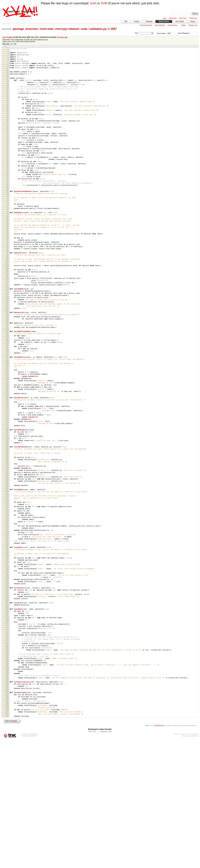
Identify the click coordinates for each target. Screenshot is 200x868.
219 (7, 601)
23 (8, 104)
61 (8, 201)
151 (7, 427)
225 (7, 616)
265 (7, 718)
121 (7, 351)
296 (7, 798)
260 (7, 706)
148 (7, 419)
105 (7, 310)
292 (7, 787)
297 (7, 801)
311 (7, 836)
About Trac (183, 18)
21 (8, 99)
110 (7, 323)
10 (8, 71)
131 (7, 376)
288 (7, 777)
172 (7, 481)
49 (8, 170)
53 (8, 181)
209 (7, 575)
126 (7, 364)
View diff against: (188, 33)
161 (7, 453)
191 (7, 529)
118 (7, 344)
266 (7, 720)
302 (7, 813)
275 (7, 744)
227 (7, 621)
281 (7, 759)
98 (8, 293)
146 (7, 414)
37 (8, 139)
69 (8, 221)
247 (7, 672)
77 (8, 241)
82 (8, 253)
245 (7, 667)
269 (7, 728)
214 (7, 587)
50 (8, 173)
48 (8, 167)
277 (7, 749)
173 (7, 483)
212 (7, 582)
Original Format (106, 860)
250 (7, 680)
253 (7, 688)
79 (8, 246)
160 (7, 450)
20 (8, 96)
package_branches (25, 29)
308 (7, 828)
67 (8, 216)
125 (7, 361)
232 (7, 634)
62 (8, 204)
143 (7, 407)
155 (7, 437)
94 (8, 283)
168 (7, 470)
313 (7, 841)
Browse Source (164, 21)
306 (7, 823)
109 (7, 321)
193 (7, 534)
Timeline (136, 21)
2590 (37, 37)
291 (7, 785)
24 (8, 106)
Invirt (93, 3)
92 (8, 278)
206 (7, 568)
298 (7, 803)
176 (7, 491)
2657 (114, 29)
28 (8, 116)
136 (7, 389)
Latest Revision (160, 25)
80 (8, 249)
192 (7, 531)
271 (7, 733)
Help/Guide (173, 18)
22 (8, 101)
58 (8, 194)
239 (7, 652)
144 (7, 410)
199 (7, 550)
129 (7, 372)
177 (7, 494)
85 (8, 260)
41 (8, 149)
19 (8, 94)
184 (7, 512)
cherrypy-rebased (67, 29)
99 (8, 296)
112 (7, 328)
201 (7, 555)
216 (7, 593)
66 (8, 214)
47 (8, 165)
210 (7, 578)
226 (7, 619)
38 (8, 141)
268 (7, 725)
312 (7, 839)
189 (7, 524)
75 (8, 236)
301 (7, 810)
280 (7, 757)
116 (7, 338)
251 (7, 683)
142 (7, 404)
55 (8, 186)
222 (7, 608)
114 (7, 333)
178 (7, 497)
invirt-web (47, 29)
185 (7, 514)
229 (7, 627)
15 (8, 83)
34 (8, 132)
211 (7, 580)
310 (7, 833)
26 (8, 111)
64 (8, 209)
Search (193, 21)
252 (7, 685)
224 (7, 614)
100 (7, 298)
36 (8, 137)
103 (7, 306)
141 (7, 402)
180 (7, 501)
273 (7, 738)
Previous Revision (146, 25)
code (84, 29)
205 (7, 565)
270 (7, 731)
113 (7, 331)
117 (7, 341)
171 (7, 478)
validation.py (98, 29)
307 (7, 825)
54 (8, 183)
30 (8, 122)
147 (7, 417)
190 (7, 527)
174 (7, 486)
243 (7, 662)
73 (8, 231)
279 (7, 754)
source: (7, 29)
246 (7, 670)
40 (8, 147)
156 (7, 440)
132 (7, 379)
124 (7, 359)
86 (8, 263)
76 (8, 239)
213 (7, 585)
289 (7, 780)
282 (7, 762)
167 (7, 468)
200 (7, 552)
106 (7, 313)
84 (8, 258)
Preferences (193, 18)
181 (7, 504)
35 (8, 134)
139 (7, 397)
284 (7, 767)
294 (7, 793)
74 (8, 234)
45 (8, 160)
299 (7, 805)
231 (7, 632)
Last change (8, 37)
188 (7, 521)
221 (7, 606)
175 (7, 489)
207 (7, 570)
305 (7, 820)
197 (7, 544)
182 (7, 506)
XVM (104, 3)
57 (8, 191)
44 (8, 157)
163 (7, 458)
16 (8, 86)
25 (8, 109)
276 (7, 746)
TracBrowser (159, 853)
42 (8, 152)
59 (8, 196)
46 (8, 162)
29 (8, 119)
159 (7, 448)
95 (8, 286)
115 (7, 336)
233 (7, 637)
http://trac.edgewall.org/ (190, 864)
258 (7, 701)
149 (7, 421)
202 (7, 557)
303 (7, 815)
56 (8, 188)
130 (7, 374)
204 (7, 563)
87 (8, 266)
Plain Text (92, 860)
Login (165, 18)
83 (8, 256)
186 (7, 517)
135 (7, 386)
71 (8, 226)
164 (7, 461)
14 (8, 81)
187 (7, 519)
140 (7, 399)
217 (7, 595)
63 (8, 207)
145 (7, 412)
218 (7, 598)
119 (7, 346)
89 (8, 271)
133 (7, 381)
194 (7, 536)
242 (7, 659)
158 (7, 445)
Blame (184, 25)
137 (7, 391)
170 (7, 476)
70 (8, 224)
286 (7, 772)
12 (8, 76)
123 (7, 357)
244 (7, 665)
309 (7, 831)
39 (8, 144)
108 (7, 318)
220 (7, 603)
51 (8, 175)
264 (7, 715)
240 (7, 654)
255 (7, 693)
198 (7, 547)
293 (7, 790)
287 (7, 774)
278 (7, 752)
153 (7, 432)
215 (7, 590)
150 (7, 424)
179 (7, 499)
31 (8, 124)
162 (7, 455)
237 (7, 647)
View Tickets (180, 21)
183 (7, 509)
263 (7, 713)
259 (7, 703)
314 (7, 844)
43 (8, 154)
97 (8, 291)
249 (7, 678)
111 (7, 326)
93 (8, 281)
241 (7, 657)
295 (7, 795)
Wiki (126, 21)
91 (8, 275)
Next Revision (172, 25)
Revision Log (193, 25)
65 (8, 212)
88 (8, 268)
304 (7, 818)
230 (7, 629)
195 (7, 539)
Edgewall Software (30, 864)
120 (7, 349)
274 (7, 741)
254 (7, 690)
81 (8, 251)
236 (7, 644)
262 (7, 710)
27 (8, 114)
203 (7, 560)
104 (7, 308)
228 (7, 624)
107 (7, 315)
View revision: (161, 33)
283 (7, 765)
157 (7, 442)
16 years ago (63, 37)
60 (8, 199)
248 (7, 675)
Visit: (136, 33)
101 (7, 300)
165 (7, 463)
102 (7, 303)
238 (7, 649)
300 (7, 808)
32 (8, 127)
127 (7, 366)
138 (7, 394)
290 (7, 782)
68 (8, 218)
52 (8, 178)
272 (7, 736)
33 (8, 130)
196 (7, 542)
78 (8, 243)
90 (8, 273)
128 (7, 369)
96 (8, 289)
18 (8, 91)
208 (7, 572)
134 (7, 383)
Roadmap (149, 21)
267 (7, 723)
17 (8, 88)
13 (8, 79)
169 (7, 473)
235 (7, 642)
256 (7, 695)
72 (8, 228)
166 (7, 465)
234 (7, 640)
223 (7, 611)
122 (7, 354)
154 (7, 434)
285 (7, 769)
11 (8, 74)
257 (7, 698)
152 (7, 429)
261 (7, 708)
